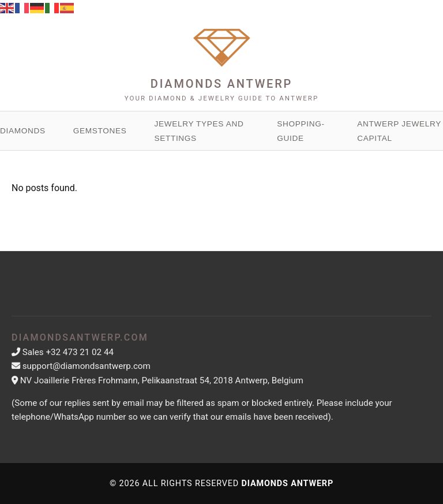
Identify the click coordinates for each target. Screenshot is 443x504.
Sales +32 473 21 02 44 (68, 352)
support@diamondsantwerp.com (87, 366)
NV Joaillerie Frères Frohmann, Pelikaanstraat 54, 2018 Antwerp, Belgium (162, 380)
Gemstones (100, 131)
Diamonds (23, 131)
